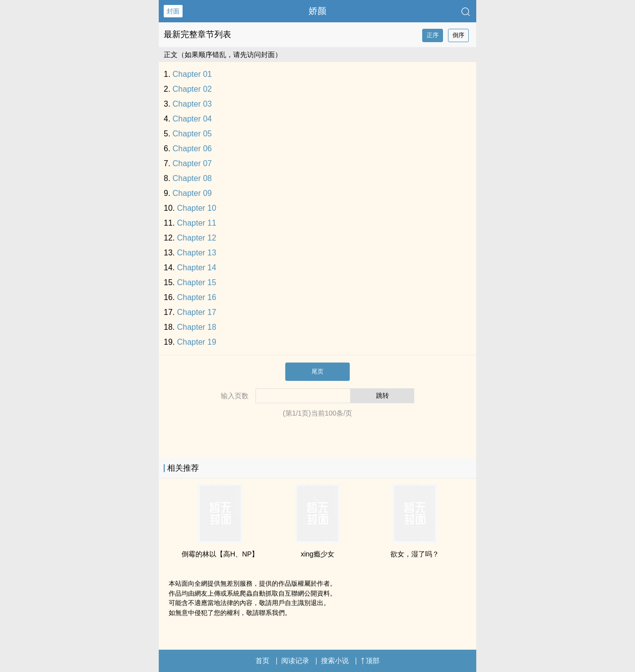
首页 (262, 661)
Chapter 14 (197, 268)
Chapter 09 (192, 193)
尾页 (317, 371)
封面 (173, 11)
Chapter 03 (192, 104)
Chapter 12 (197, 238)
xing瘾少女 (317, 554)
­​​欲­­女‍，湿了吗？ (415, 554)
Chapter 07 (192, 163)
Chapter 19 (197, 342)
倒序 (458, 35)
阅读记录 (295, 661)
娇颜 (317, 11)
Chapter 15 (197, 282)
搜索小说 (335, 661)
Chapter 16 (197, 297)
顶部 (370, 661)
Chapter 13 (197, 253)
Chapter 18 (197, 327)
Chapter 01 (192, 74)
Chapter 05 (192, 134)
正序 (433, 35)
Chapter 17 (197, 312)
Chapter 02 (192, 89)
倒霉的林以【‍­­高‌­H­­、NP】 (220, 554)
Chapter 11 (197, 223)
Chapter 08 (192, 178)
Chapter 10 (197, 208)
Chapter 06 (192, 149)
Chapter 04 (192, 119)
